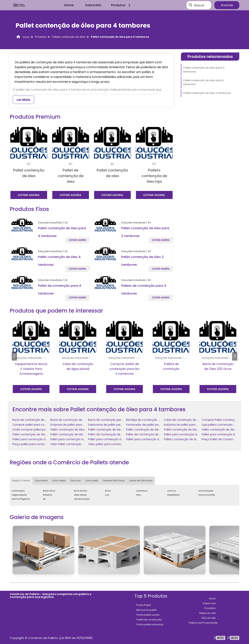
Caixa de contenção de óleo (183, 420)
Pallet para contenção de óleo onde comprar (119, 439)
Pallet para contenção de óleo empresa (40, 439)
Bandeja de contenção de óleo (147, 420)
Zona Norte (41, 481)
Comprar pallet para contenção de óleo (40, 425)
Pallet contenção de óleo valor (71, 434)
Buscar (199, 5)
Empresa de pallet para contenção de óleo (80, 425)
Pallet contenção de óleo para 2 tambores (204, 82)
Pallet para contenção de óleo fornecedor (79, 439)
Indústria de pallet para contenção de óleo (193, 425)
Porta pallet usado (148, 615)
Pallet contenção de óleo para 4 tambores (204, 70)
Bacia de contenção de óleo (32, 420)
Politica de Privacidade (203, 623)
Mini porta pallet (146, 610)
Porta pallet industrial (150, 624)
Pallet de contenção (149, 620)
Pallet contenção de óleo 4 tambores (207, 93)
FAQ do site (209, 618)
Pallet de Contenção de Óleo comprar (152, 434)
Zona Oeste (59, 481)
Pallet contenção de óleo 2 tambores (114, 430)
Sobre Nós (93, 5)
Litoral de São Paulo (141, 481)
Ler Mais (23, 100)
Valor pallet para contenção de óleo (113, 444)
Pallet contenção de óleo (68, 430)
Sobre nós (209, 603)
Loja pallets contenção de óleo (223, 425)
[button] (235, 356)
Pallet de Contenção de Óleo (108, 434)
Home (69, 5)
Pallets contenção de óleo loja (185, 439)
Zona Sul (75, 481)
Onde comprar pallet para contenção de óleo (44, 430)
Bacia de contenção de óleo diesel (74, 420)
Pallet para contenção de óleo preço (151, 439)
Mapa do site (207, 613)
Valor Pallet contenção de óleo (71, 444)
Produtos (121, 5)
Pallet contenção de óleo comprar (187, 430)
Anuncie (227, 5)
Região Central (21, 481)
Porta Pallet (144, 605)
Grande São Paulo (114, 481)
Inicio (212, 598)
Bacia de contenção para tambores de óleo (118, 420)
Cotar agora (29, 195)
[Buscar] (191, 5)
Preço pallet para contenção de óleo (37, 444)
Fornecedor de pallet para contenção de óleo (157, 425)
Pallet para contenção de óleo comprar (191, 434)
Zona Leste (92, 481)
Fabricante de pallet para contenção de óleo (119, 425)
